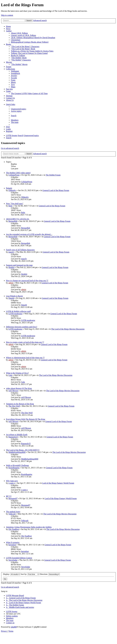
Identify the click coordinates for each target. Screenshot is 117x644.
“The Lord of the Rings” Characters (25, 47)
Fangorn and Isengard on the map (19, 265)
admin (11, 283)
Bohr (10, 206)
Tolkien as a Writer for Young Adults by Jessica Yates (32, 51)
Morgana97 (13, 498)
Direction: (50, 574)
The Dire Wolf (14, 406)
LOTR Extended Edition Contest (19, 558)
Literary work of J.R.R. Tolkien (23, 35)
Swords (14, 78)
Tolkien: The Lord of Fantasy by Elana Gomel (29, 53)
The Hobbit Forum (53, 175)
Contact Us (10, 98)
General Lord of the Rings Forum (56, 190)
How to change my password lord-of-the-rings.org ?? (27, 281)
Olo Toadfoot (14, 529)
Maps (13, 87)
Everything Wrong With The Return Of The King (25, 419)
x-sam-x (12, 483)
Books (8, 44)
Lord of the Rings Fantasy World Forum (58, 483)
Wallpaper (15, 71)
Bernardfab (13, 221)
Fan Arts (9, 89)
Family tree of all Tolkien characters (20, 250)
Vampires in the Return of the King (20, 404)
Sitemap (9, 96)
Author (9, 31)
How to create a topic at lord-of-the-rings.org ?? (25, 342)
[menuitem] (18, 109)
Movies (9, 62)
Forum (9, 67)
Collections (10, 69)
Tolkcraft (12, 514)
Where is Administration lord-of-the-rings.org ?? (25, 358)
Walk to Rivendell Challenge (17, 465)
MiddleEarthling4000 (17, 452)
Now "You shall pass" (15, 204)
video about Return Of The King (19, 388)
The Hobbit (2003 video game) (18, 173)
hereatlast (12, 545)
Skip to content (7, 15)
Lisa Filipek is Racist (14, 296)
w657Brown (13, 391)
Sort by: (30, 574)
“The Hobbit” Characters (21, 60)
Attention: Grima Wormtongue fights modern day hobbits (29, 527)
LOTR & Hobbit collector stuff (18, 311)
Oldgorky (12, 190)
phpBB (14, 627)
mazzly (11, 252)
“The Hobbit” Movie (19, 64)
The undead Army (13, 512)
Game (8, 91)
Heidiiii (11, 267)
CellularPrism (14, 175)
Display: (12, 574)
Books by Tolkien (18, 55)
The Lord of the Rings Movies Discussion (68, 329)
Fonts (13, 80)
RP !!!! (9, 496)
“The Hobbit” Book (19, 58)
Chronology (16, 40)
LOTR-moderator (15, 314)
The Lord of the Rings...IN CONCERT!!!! (23, 450)
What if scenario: (13, 542)
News (8, 29)
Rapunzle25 (13, 437)
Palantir (9, 188)
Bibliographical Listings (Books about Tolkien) (30, 42)
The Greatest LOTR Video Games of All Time (29, 93)
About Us (10, 100)
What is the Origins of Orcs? (17, 373)
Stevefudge (13, 560)
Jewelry (14, 76)
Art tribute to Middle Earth (17, 435)
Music (13, 82)
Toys (13, 85)
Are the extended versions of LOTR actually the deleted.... (29, 234)
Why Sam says (12, 481)
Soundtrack (15, 73)
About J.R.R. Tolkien (19, 33)
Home (8, 26)
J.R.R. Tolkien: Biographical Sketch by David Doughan (33, 38)
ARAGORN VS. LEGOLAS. (18, 219)
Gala (10, 375)
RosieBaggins (14, 468)
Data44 (11, 298)
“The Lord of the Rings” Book (23, 49)
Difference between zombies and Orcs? (22, 327)
